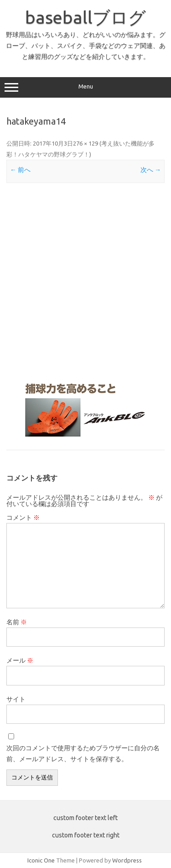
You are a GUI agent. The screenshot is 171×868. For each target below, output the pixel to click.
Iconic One (41, 860)
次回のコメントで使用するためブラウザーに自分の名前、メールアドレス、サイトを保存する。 (83, 753)
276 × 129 (85, 143)
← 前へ (20, 170)
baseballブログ (85, 17)
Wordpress (127, 860)
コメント (23, 518)
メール (20, 660)
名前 (17, 622)
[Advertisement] (85, 281)
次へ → (151, 170)
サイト (16, 699)
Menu (85, 88)
